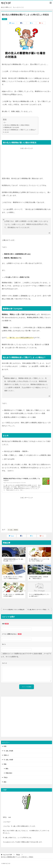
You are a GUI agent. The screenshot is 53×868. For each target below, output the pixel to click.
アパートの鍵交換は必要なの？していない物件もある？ (39, 595)
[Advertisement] (26, 163)
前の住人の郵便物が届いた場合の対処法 (17, 125)
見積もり (6, 755)
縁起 (5, 782)
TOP (8, 855)
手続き (5, 19)
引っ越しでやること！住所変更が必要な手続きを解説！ (14, 595)
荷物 (5, 764)
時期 (5, 746)
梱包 (7, 769)
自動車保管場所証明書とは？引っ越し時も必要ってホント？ (14, 560)
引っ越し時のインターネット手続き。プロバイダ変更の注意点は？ (14, 578)
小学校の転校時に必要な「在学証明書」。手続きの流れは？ (39, 578)
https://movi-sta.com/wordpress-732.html (15, 483)
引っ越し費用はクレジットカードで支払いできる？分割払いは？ (39, 560)
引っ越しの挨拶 (8, 760)
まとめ (7, 132)
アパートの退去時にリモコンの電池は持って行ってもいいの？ (15, 610)
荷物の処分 (9, 773)
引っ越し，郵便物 (13, 530)
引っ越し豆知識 (8, 751)
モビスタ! (6, 3)
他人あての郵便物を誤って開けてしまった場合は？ (20, 130)
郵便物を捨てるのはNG (12, 127)
